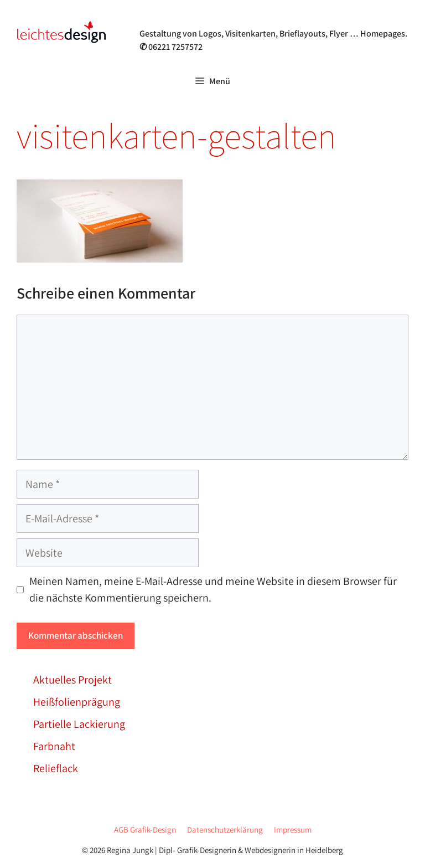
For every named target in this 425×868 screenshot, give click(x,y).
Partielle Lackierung (79, 724)
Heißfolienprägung (77, 702)
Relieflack (56, 768)
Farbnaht (54, 746)
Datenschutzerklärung (225, 830)
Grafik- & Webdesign (195, 19)
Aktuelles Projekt (72, 680)
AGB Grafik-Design (145, 830)
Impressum (293, 830)
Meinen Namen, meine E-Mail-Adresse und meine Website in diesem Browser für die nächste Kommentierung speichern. (213, 589)
